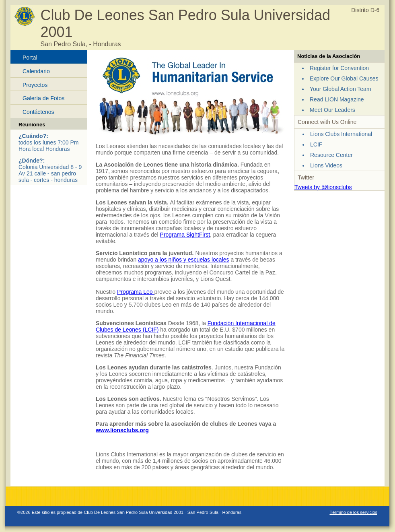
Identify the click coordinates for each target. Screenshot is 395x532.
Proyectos (35, 85)
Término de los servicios (353, 512)
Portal (30, 58)
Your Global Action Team (340, 89)
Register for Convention (339, 68)
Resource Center (331, 155)
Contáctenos (38, 112)
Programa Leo (136, 292)
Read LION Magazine (337, 99)
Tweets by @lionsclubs (323, 187)
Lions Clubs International (341, 134)
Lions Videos (326, 165)
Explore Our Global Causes (344, 78)
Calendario (36, 71)
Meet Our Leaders (332, 110)
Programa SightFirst (185, 235)
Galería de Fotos (43, 98)
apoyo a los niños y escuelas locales (183, 260)
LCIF (316, 144)
